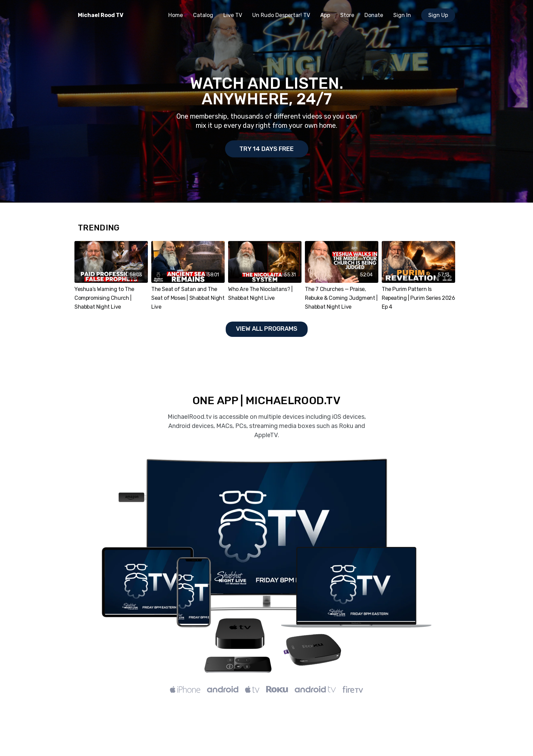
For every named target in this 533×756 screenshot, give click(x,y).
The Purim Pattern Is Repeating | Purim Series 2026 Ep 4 (418, 298)
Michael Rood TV (101, 15)
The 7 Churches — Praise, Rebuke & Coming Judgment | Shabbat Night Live (341, 298)
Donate (374, 15)
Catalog (203, 15)
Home (176, 15)
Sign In (402, 15)
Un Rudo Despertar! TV (281, 15)
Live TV (233, 15)
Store (347, 15)
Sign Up (438, 15)
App (325, 15)
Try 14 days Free (266, 149)
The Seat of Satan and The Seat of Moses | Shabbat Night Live (188, 298)
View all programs (267, 329)
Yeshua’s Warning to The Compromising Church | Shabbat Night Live (104, 298)
